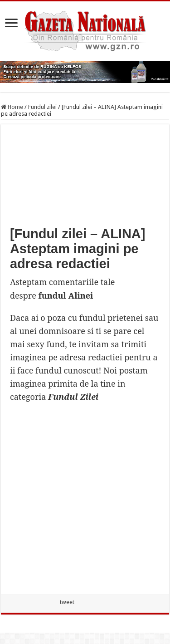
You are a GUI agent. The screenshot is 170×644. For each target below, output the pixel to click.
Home (12, 107)
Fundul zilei (42, 107)
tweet (67, 602)
